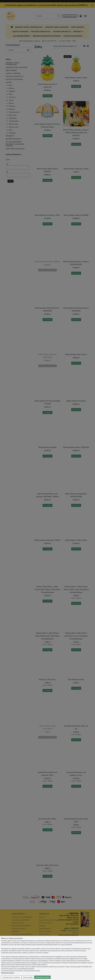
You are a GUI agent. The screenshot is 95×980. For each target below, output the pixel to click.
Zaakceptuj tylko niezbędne (11, 977)
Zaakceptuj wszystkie (42, 977)
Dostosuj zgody (28, 977)
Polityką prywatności (28, 969)
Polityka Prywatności (8, 973)
